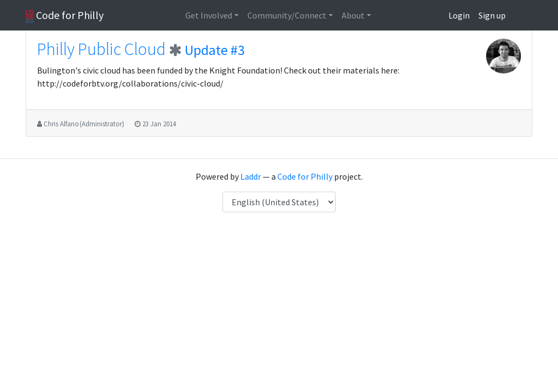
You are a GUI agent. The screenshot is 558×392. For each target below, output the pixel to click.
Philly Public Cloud (101, 49)
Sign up (492, 15)
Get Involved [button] (209, 15)
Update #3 (215, 50)
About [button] (353, 15)
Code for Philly (65, 16)
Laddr (251, 176)
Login (459, 15)
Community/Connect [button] (287, 15)
